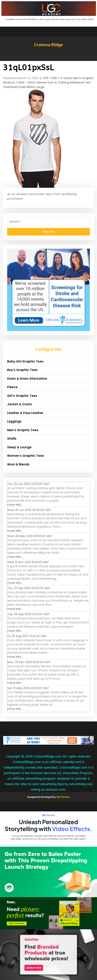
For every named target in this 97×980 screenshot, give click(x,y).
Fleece (12, 387)
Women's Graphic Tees (26, 456)
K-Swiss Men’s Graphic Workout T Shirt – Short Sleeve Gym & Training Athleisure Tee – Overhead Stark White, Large (48, 82)
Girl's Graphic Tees (22, 396)
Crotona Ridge (48, 45)
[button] (48, 59)
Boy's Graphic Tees (22, 370)
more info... (15, 505)
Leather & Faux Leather (25, 413)
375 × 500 (50, 78)
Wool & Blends (18, 464)
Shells (12, 439)
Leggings (14, 421)
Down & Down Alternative (27, 379)
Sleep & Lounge (19, 447)
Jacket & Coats (19, 404)
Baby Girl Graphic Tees (25, 361)
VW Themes (63, 797)
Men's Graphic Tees (23, 430)
